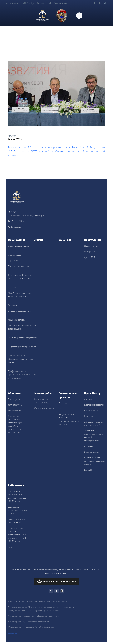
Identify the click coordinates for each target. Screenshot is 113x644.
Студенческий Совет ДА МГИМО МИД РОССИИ (19, 277)
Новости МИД (91, 411)
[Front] (17, 197)
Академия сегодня (17, 320)
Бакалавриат (14, 399)
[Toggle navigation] (79, 16)
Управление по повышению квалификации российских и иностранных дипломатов (15, 424)
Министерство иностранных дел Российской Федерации (34, 616)
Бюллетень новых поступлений (16, 521)
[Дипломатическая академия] (43, 15)
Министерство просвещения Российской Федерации (32, 627)
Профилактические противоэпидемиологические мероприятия (23, 375)
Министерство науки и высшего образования (29, 622)
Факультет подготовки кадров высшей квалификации (93, 436)
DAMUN (88, 470)
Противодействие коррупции (22, 338)
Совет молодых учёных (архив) (41, 401)
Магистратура (91, 246)
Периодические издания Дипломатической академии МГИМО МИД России (17, 535)
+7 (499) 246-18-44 (58, 3)
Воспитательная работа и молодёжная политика (95, 461)
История (12, 287)
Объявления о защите (44, 408)
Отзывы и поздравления (20, 311)
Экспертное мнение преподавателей (94, 423)
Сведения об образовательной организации (23, 327)
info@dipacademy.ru (34, 3)
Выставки (89, 446)
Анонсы (88, 399)
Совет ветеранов (92, 452)
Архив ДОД (90, 257)
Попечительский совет (19, 266)
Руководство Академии (19, 246)
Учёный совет (14, 255)
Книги (11, 547)
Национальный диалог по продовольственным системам (69, 419)
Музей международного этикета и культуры (20, 295)
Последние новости (94, 405)
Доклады (63, 403)
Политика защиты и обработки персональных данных (20, 359)
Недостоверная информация (22, 347)
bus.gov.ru (13, 633)
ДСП (61, 409)
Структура (13, 260)
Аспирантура (91, 251)
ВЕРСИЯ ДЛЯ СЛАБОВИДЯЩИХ (56, 581)
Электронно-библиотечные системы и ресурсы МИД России (17, 496)
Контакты (12, 3)
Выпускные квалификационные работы (18, 510)
